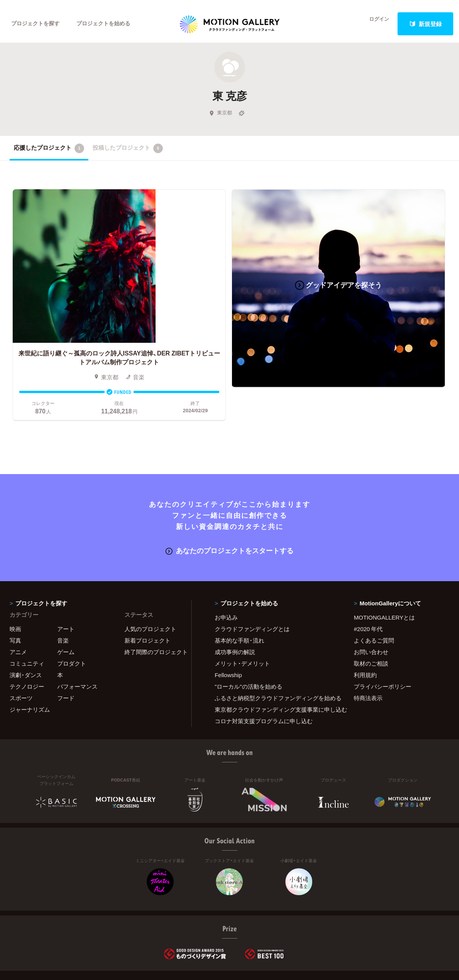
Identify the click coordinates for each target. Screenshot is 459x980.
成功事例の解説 (235, 613)
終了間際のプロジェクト (153, 613)
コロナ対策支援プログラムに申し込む (264, 683)
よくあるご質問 (374, 602)
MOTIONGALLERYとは (384, 579)
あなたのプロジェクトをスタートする (229, 512)
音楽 (63, 602)
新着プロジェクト (147, 602)
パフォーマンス (77, 648)
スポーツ (21, 659)
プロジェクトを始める (109, 24)
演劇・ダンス (26, 636)
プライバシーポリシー (383, 648)
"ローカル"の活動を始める (249, 648)
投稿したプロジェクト (128, 153)
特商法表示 (368, 659)
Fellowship (228, 636)
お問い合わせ (371, 613)
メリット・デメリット (242, 625)
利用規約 (365, 636)
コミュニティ (27, 625)
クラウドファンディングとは (252, 590)
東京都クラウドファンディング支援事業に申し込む (275, 671)
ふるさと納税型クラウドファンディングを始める (275, 659)
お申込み (226, 579)
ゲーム (66, 613)
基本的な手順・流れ (239, 602)
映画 (15, 590)
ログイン (374, 24)
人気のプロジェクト (150, 590)
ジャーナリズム (30, 671)
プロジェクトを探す (37, 24)
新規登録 (426, 24)
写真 (15, 602)
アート (66, 590)
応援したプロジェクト (49, 153)
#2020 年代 (368, 590)
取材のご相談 (371, 625)
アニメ (18, 613)
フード (66, 659)
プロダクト (72, 625)
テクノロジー (27, 648)
